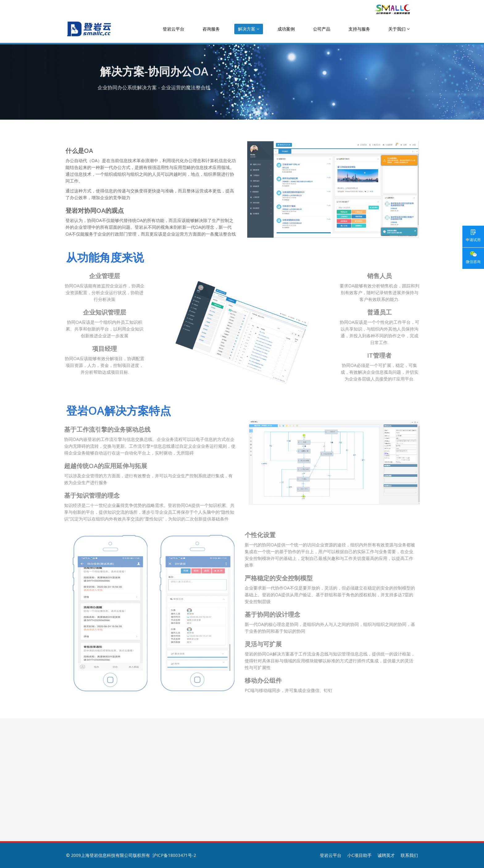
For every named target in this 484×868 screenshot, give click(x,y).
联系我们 (409, 855)
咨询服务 (211, 29)
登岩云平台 (173, 29)
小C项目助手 (359, 855)
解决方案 (249, 29)
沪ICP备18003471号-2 (174, 855)
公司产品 (322, 29)
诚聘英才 (386, 855)
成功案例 (286, 29)
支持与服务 (359, 29)
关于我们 (399, 29)
